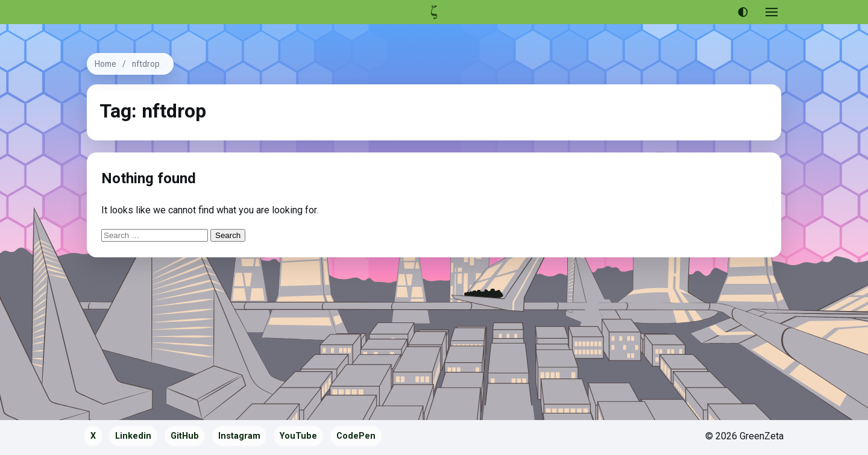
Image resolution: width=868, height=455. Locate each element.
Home (105, 64)
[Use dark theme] (743, 12)
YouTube (298, 436)
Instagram (239, 436)
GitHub (185, 436)
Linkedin (133, 436)
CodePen (356, 436)
